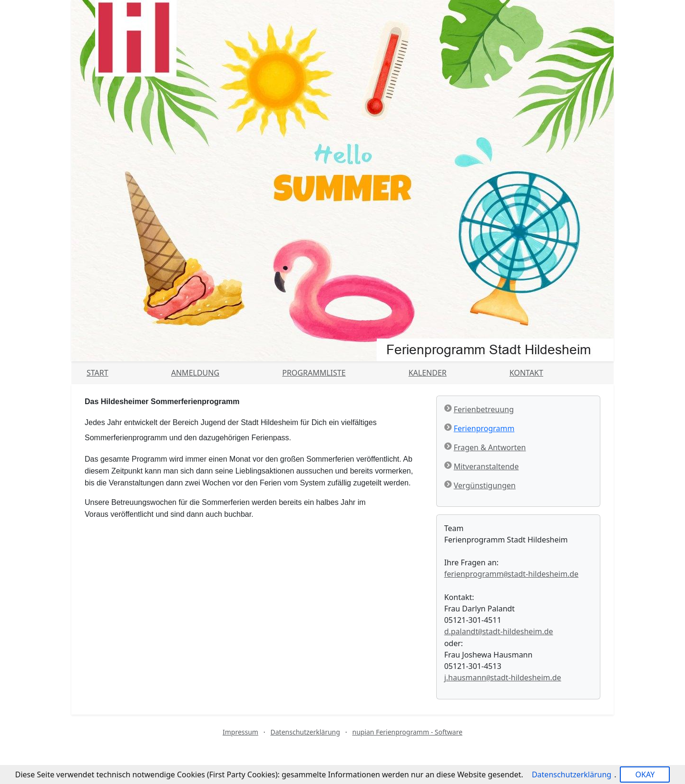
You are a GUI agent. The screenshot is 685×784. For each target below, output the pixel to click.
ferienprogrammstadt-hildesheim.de (511, 574)
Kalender (428, 373)
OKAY (645, 774)
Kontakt (526, 373)
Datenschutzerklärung (305, 732)
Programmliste (314, 373)
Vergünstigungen (485, 485)
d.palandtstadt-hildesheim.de (499, 631)
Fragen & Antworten (490, 447)
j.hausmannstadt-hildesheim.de (503, 678)
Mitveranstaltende (486, 466)
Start (98, 373)
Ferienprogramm (484, 428)
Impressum (240, 732)
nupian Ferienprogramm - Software (407, 732)
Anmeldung (195, 373)
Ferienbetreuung (484, 409)
